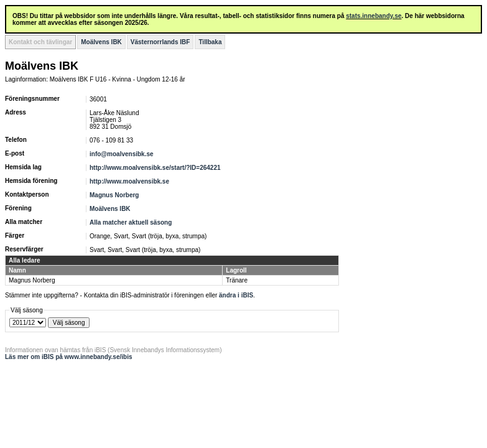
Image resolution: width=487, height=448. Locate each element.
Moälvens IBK (101, 42)
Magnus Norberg (114, 195)
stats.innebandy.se (373, 16)
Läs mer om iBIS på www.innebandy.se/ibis (69, 357)
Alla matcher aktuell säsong (131, 222)
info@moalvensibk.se (122, 154)
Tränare (237, 280)
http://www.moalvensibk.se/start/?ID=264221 (155, 168)
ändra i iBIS (236, 295)
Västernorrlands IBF (160, 42)
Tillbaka (210, 42)
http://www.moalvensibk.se (129, 181)
